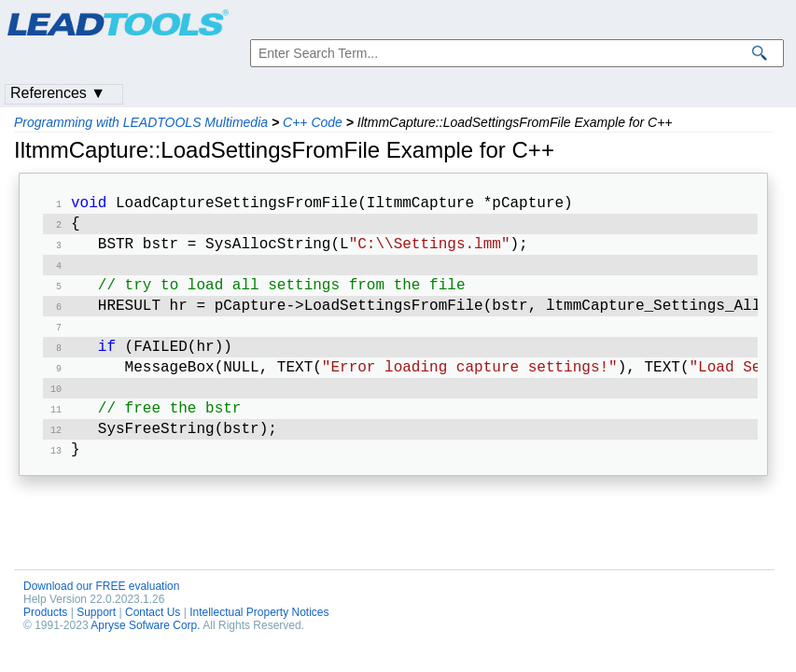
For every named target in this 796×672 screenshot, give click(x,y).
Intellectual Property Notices (259, 637)
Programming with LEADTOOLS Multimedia (141, 122)
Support (96, 637)
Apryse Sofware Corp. (145, 650)
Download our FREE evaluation (101, 610)
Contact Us (153, 637)
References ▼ (58, 93)
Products (45, 637)
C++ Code (313, 122)
